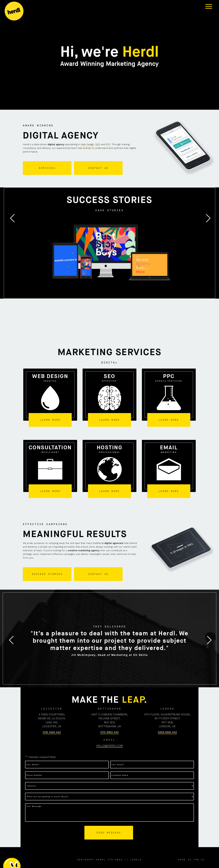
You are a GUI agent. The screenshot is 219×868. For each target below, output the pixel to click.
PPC (108, 144)
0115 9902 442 (109, 732)
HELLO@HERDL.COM (109, 746)
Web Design (87, 144)
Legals (136, 860)
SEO (98, 144)
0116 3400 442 (52, 732)
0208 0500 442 (167, 732)
